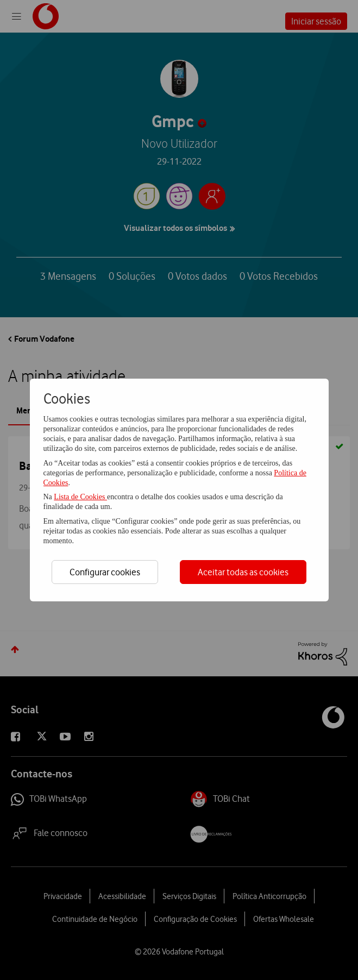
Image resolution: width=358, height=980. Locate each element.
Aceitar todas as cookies (243, 572)
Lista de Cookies (80, 497)
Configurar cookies (105, 572)
